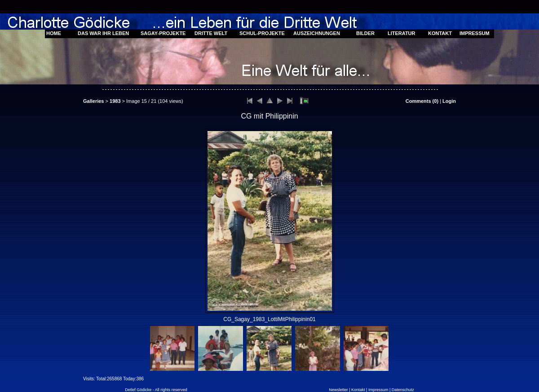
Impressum (378, 390)
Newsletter (338, 390)
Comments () (422, 101)
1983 (115, 101)
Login (449, 101)
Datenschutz (403, 390)
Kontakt (358, 390)
